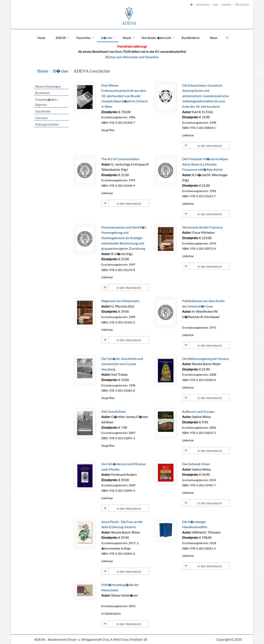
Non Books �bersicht (156, 38)
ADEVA (61, 38)
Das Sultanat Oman (196, 464)
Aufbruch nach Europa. (199, 411)
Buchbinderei (191, 38)
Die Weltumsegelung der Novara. (206, 359)
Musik (127, 38)
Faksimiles (84, 38)
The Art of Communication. (121, 159)
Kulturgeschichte (47, 124)
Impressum (203, 5)
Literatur (41, 118)
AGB (215, 5)
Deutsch (244, 5)
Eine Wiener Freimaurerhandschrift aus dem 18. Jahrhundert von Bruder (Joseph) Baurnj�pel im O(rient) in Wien (125, 96)
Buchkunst (42, 93)
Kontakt (226, 5)
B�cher (107, 38)
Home (41, 38)
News (214, 38)
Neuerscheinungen (48, 86)
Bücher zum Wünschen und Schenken (132, 57)
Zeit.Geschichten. (114, 411)
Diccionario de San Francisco (203, 227)
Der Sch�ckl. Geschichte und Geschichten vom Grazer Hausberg (122, 364)
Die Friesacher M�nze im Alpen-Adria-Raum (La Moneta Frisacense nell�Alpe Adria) (206, 164)
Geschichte (43, 111)
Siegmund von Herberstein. (121, 301)
